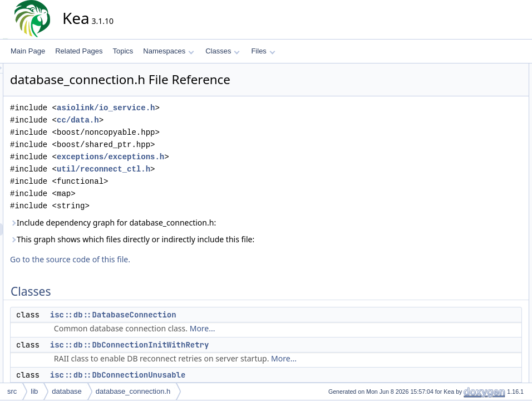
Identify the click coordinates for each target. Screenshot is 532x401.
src (12, 391)
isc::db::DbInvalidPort (487, 119)
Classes (223, 51)
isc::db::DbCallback (484, 290)
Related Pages (79, 51)
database (67, 391)
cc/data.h (178, 120)
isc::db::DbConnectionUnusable (218, 375)
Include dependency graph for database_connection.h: (213, 222)
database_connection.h (133, 391)
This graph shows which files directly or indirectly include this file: (232, 239)
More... (303, 328)
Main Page (28, 51)
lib (34, 391)
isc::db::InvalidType (484, 204)
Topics (123, 51)
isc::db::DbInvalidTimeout (493, 143)
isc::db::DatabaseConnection (213, 315)
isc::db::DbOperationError (494, 180)
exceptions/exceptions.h (211, 157)
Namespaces (168, 51)
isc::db (465, 266)
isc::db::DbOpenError (487, 155)
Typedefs (460, 278)
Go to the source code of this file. (170, 259)
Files (263, 51)
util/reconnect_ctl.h (204, 169)
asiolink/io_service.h (206, 108)
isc (460, 253)
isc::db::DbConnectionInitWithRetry (230, 345)
